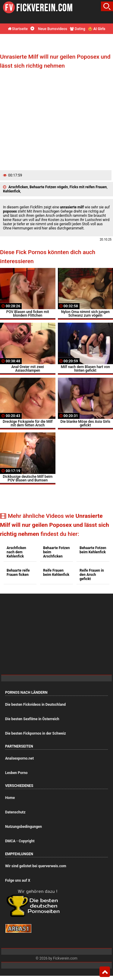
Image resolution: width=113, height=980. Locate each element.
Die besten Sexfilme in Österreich (32, 719)
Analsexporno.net (19, 758)
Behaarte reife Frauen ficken (18, 573)
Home (10, 798)
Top (105, 972)
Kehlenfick (12, 191)
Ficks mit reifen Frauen (88, 187)
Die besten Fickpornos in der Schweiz (36, 733)
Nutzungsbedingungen (24, 827)
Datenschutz (15, 812)
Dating (78, 29)
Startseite (18, 29)
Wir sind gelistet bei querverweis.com (36, 866)
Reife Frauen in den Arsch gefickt (92, 575)
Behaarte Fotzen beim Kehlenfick (93, 550)
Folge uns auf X (18, 880)
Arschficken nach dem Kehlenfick (16, 552)
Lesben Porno (16, 773)
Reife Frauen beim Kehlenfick (56, 573)
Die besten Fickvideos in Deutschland (35, 705)
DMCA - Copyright (20, 841)
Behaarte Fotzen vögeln (49, 187)
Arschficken (18, 187)
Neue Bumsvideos (49, 29)
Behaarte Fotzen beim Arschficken (56, 552)
